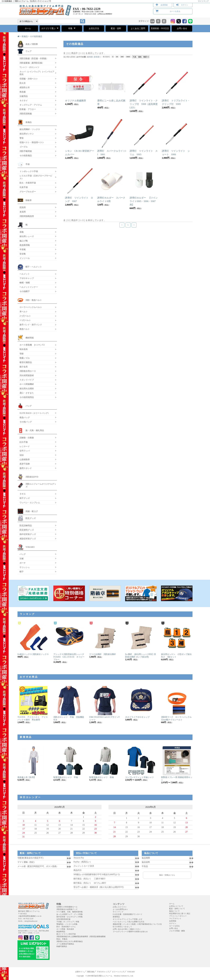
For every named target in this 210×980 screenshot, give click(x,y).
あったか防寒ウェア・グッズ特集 (70, 914)
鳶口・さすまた (27, 393)
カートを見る (175, 11)
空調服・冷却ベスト (29, 79)
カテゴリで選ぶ (50, 28)
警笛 (22, 138)
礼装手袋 (24, 187)
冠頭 (22, 455)
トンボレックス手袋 (29, 171)
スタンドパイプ (27, 380)
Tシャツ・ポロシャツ (29, 67)
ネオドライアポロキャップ (137, 717)
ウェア (29, 51)
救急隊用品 (61, 932)
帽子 (22, 572)
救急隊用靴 (25, 245)
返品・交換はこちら (167, 875)
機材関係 (30, 338)
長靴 (22, 232)
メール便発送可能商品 (65, 944)
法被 (22, 559)
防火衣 (23, 83)
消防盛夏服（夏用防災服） (32, 63)
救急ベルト (25, 329)
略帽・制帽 (25, 283)
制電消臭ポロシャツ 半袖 (66, 777)
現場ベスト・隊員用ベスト (32, 142)
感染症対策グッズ (28, 539)
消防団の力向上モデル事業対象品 (70, 941)
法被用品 (24, 96)
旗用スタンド (26, 468)
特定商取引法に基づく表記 (180, 914)
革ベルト (24, 312)
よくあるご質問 (138, 28)
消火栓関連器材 (27, 375)
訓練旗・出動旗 (27, 438)
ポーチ (23, 563)
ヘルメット (25, 274)
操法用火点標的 (27, 388)
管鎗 (22, 354)
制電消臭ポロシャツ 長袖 (101, 777)
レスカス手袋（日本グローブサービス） (36, 177)
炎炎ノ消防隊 (32, 44)
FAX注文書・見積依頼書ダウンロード (128, 914)
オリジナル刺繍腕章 (76, 101)
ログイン (184, 5)
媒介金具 (24, 367)
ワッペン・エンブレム (30, 503)
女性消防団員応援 (63, 919)
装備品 (25, 36)
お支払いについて (176, 906)
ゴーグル (24, 147)
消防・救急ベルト (34, 300)
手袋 (28, 164)
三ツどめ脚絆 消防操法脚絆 (103, 654)
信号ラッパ (25, 451)
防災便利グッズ (27, 530)
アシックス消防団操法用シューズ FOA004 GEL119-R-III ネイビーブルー (70, 657)
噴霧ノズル (25, 358)
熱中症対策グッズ (28, 534)
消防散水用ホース (28, 371)
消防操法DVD (32, 477)
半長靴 (23, 249)
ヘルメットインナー (29, 287)
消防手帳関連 (26, 151)
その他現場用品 (27, 397)
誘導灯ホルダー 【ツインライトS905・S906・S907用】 (144, 201)
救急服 (23, 92)
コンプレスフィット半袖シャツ (139, 777)
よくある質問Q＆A (120, 909)
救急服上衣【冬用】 (27, 777)
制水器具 (24, 349)
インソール (25, 258)
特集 (72, 28)
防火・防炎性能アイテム (66, 927)
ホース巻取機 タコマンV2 (32, 345)
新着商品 (116, 917)
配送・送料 (116, 28)
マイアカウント (175, 918)
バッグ (29, 406)
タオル (23, 494)
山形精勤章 (25, 459)
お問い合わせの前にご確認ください (127, 929)
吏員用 (23, 212)
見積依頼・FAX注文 (160, 28)
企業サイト (80, 972)
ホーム (28, 28)
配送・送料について (177, 909)
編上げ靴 (24, 241)
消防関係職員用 (27, 216)
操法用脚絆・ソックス (30, 129)
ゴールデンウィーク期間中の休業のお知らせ (130, 932)
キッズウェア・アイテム (31, 105)
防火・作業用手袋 (28, 183)
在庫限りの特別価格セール (67, 907)
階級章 (29, 200)
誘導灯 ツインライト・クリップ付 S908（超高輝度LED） (144, 104)
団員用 (23, 207)
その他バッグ (26, 422)
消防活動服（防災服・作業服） (34, 58)
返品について (174, 911)
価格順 (90, 57)
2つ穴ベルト (25, 316)
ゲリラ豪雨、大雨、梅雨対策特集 (70, 912)
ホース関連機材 (27, 384)
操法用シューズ (27, 236)
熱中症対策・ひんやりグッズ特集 (70, 917)
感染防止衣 (25, 87)
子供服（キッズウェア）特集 (68, 922)
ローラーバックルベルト (31, 307)
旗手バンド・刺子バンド (31, 325)
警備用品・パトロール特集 (67, 924)
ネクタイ (24, 101)
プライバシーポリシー (178, 916)
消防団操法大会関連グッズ (67, 909)
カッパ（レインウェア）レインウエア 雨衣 (37, 73)
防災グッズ (31, 518)
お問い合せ (182, 28)
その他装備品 (36, 36)
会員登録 (164, 5)
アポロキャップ (27, 278)
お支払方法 (94, 28)
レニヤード (25, 446)
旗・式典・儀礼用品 (35, 430)
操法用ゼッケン (27, 134)
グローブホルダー (28, 192)
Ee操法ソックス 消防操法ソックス (33, 654)
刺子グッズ (25, 498)
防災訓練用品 (26, 525)
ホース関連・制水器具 (65, 929)
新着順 (97, 57)
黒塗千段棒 (25, 464)
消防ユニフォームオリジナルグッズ (41, 485)
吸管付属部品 (26, 362)
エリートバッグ (118, 972)
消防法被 (90, 972)
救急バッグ (25, 417)
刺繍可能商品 (62, 946)
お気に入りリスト (120, 907)
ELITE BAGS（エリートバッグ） (35, 413)
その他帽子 (25, 291)
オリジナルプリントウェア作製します (128, 919)
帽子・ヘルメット (34, 267)
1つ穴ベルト (25, 320)
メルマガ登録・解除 (177, 931)
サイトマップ (203, 1)
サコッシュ (25, 567)
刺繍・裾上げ (32, 511)
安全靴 (23, 254)
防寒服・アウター (28, 109)
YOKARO (30, 547)
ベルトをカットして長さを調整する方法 (128, 922)
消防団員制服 (26, 114)
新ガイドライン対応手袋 (66, 934)
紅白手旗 (24, 442)
